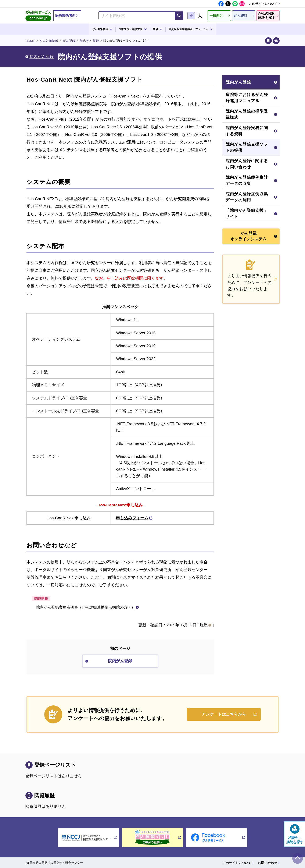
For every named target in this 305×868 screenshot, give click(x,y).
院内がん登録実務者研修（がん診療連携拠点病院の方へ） (86, 607)
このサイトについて (263, 4)
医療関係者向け (67, 16)
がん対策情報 (49, 41)
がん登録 (69, 41)
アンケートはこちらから (224, 714)
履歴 (204, 625)
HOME (30, 41)
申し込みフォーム (132, 518)
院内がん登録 (89, 41)
